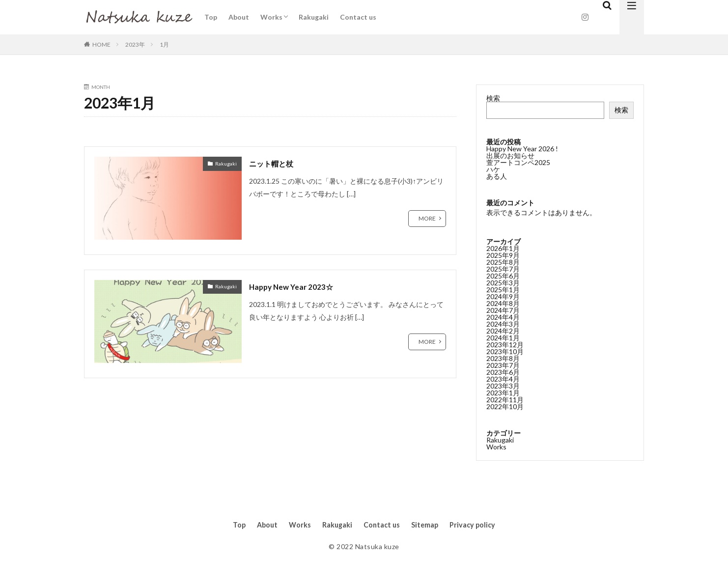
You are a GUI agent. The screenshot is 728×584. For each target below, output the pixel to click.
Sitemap (429, 525)
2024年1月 (503, 337)
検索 (493, 98)
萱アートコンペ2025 (518, 162)
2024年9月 (503, 296)
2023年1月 (503, 392)
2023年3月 (503, 385)
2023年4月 (503, 378)
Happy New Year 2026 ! (522, 149)
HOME (101, 44)
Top (211, 17)
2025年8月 (503, 262)
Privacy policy (481, 525)
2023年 (135, 44)
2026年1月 (503, 248)
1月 (164, 44)
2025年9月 (503, 255)
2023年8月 (503, 358)
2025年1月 (503, 289)
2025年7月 (503, 268)
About (239, 17)
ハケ (493, 169)
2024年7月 (503, 310)
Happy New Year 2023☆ (297, 286)
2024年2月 (503, 330)
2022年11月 (505, 399)
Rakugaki (314, 17)
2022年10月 (505, 406)
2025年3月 (503, 282)
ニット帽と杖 (276, 163)
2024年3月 (503, 323)
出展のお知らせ (510, 155)
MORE (427, 218)
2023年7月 (503, 365)
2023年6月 (503, 372)
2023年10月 (505, 351)
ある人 (497, 176)
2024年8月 (503, 303)
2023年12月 (505, 344)
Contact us (358, 17)
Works (271, 17)
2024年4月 (503, 317)
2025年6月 (503, 275)
